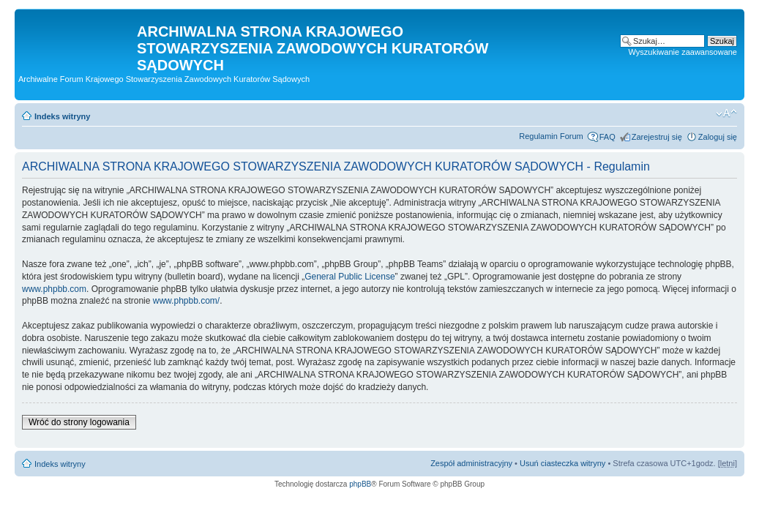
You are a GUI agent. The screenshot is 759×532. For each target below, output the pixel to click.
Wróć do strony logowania (79, 422)
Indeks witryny (62, 116)
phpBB (360, 484)
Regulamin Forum (551, 136)
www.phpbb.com (54, 289)
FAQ (607, 137)
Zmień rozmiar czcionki (726, 113)
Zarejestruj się (657, 137)
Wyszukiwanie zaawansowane (683, 52)
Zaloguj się (718, 137)
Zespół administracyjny (471, 463)
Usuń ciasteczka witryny (562, 463)
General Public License (349, 277)
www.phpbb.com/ (186, 301)
